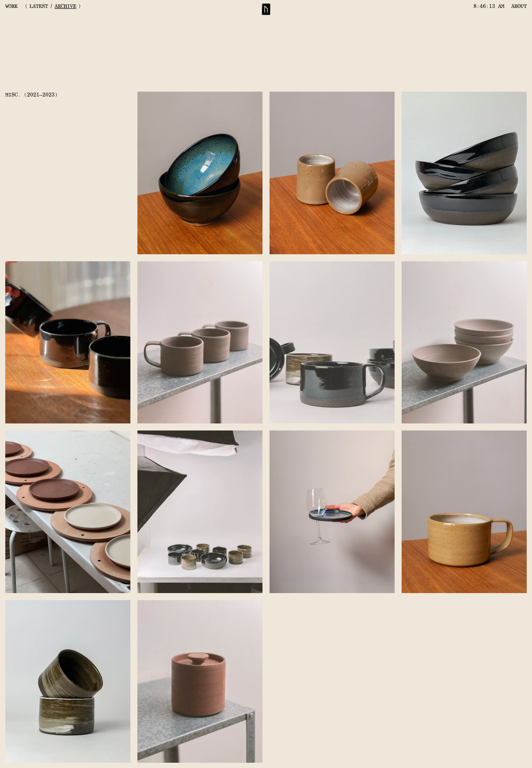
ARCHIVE (65, 6)
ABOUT (519, 6)
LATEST (39, 6)
